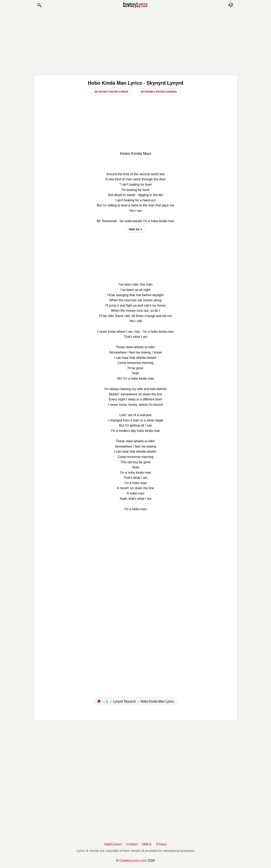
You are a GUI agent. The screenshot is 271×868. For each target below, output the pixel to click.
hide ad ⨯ (135, 229)
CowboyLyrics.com (133, 861)
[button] (39, 5)
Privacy (161, 844)
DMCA (147, 844)
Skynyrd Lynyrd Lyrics (111, 92)
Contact (132, 844)
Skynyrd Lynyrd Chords (159, 92)
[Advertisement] (136, 41)
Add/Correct (113, 844)
